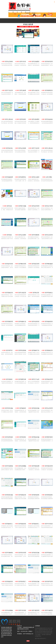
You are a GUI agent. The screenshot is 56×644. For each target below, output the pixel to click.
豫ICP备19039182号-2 (41, 638)
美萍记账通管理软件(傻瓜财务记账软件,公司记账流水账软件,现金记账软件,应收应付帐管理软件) (34, 120)
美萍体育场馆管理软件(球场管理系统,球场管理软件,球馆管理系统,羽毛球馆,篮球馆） (7, 437)
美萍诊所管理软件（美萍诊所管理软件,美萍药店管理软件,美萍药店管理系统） (34, 206)
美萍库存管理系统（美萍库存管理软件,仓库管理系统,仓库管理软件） (20, 553)
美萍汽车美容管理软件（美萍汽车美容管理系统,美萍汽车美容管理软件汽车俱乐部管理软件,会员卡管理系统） (47, 524)
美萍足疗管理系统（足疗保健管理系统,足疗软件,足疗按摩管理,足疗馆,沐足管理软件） (47, 206)
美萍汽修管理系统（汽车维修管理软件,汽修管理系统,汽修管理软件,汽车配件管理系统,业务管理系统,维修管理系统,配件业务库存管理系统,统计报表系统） (47, 611)
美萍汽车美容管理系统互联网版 (20, 62)
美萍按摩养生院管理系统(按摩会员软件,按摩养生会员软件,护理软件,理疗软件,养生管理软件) (20, 177)
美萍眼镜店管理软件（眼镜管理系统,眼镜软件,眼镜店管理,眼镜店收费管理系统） (47, 351)
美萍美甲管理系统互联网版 (7, 351)
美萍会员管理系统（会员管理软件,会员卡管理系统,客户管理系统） (47, 409)
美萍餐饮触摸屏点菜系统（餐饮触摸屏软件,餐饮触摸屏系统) (47, 264)
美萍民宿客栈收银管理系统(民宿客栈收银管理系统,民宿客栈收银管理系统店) (20, 351)
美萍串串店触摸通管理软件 (7, 409)
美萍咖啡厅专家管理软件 (34, 351)
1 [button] (27, 35)
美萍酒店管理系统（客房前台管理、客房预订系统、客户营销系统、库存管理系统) (34, 264)
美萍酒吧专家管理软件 (20, 380)
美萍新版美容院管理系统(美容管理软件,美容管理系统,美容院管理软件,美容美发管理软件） (20, 524)
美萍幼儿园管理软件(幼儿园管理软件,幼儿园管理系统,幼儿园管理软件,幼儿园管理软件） (34, 177)
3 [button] (29, 35)
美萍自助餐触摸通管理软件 (20, 466)
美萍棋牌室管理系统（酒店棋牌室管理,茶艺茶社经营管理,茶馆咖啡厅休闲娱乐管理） (47, 91)
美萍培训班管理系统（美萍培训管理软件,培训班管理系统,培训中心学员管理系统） (34, 322)
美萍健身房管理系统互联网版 (20, 409)
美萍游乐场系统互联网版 (7, 149)
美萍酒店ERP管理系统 (7, 235)
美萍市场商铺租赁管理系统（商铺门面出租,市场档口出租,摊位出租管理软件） (7, 466)
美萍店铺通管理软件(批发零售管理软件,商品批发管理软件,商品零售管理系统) (34, 62)
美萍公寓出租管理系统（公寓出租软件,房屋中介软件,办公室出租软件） (7, 120)
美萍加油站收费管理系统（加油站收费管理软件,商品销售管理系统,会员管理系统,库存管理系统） (47, 120)
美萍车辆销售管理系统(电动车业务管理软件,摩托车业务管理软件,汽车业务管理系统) (34, 235)
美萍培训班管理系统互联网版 (20, 120)
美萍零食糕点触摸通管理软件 (47, 293)
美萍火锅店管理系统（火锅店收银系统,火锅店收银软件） (20, 293)
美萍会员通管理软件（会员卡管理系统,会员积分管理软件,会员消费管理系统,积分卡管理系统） (20, 235)
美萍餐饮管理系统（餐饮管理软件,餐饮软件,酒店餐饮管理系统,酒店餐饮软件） (20, 264)
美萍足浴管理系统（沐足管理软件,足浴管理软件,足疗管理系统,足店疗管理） (47, 235)
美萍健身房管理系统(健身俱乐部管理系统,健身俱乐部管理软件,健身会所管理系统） (47, 322)
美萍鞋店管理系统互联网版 (34, 293)
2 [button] (28, 35)
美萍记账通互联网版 (20, 91)
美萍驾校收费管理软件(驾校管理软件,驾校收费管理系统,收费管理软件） (34, 466)
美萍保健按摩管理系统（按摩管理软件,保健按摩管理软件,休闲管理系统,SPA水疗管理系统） (7, 177)
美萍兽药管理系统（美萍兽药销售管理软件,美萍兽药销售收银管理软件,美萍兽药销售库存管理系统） (47, 62)
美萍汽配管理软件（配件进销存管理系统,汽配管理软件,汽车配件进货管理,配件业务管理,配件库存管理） (34, 611)
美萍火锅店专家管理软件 (34, 91)
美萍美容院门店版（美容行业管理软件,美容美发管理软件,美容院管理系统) (20, 582)
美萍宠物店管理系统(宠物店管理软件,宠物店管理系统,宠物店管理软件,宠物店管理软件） (7, 293)
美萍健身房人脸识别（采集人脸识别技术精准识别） (7, 524)
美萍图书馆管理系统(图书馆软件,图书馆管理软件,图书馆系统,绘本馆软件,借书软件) (47, 437)
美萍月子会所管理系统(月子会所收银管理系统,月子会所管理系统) (34, 380)
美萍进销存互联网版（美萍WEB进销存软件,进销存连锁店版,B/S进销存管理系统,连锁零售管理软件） (7, 380)
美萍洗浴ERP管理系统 (7, 206)
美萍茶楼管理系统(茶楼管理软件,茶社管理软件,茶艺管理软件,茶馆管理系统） (7, 322)
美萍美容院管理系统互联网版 (20, 437)
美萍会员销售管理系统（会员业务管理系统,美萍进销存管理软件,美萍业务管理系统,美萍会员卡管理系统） (7, 62)
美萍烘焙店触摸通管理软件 (34, 409)
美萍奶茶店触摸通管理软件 (7, 495)
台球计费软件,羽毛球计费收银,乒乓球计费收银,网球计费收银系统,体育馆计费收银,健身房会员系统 (47, 177)
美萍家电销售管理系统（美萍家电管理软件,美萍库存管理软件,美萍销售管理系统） (34, 495)
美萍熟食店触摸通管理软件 (34, 437)
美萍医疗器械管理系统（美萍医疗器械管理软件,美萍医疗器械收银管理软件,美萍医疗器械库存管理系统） (20, 206)
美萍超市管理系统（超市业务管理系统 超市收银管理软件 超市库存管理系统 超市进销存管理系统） (7, 264)
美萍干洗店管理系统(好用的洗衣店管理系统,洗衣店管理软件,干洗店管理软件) (7, 91)
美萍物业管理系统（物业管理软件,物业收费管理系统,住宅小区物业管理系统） (47, 380)
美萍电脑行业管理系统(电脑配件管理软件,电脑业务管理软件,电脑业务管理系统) (20, 322)
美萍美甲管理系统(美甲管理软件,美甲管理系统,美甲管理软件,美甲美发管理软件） (47, 582)
